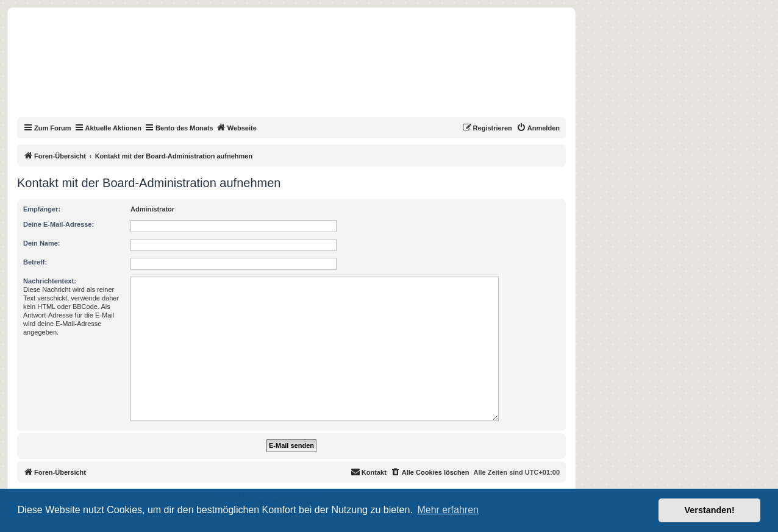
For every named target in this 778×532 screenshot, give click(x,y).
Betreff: (35, 262)
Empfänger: (42, 209)
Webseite (237, 127)
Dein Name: (42, 243)
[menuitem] (538, 128)
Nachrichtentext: (50, 281)
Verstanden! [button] (710, 510)
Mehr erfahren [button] (448, 510)
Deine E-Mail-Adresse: (59, 224)
